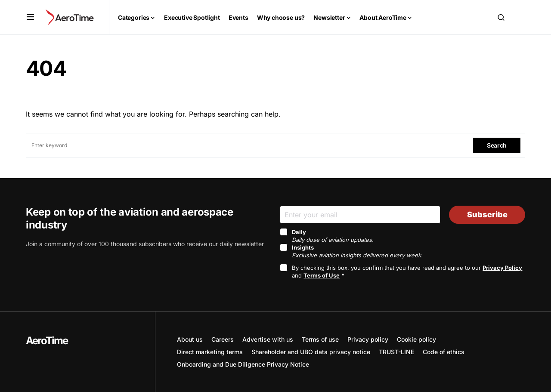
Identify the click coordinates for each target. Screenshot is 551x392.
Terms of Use (322, 275)
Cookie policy (416, 339)
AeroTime (47, 341)
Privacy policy (368, 339)
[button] (30, 17)
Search (497, 145)
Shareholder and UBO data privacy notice (311, 352)
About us (190, 339)
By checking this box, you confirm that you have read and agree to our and (407, 272)
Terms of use (320, 339)
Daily (333, 236)
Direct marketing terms (210, 352)
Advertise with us (268, 339)
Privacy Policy (502, 268)
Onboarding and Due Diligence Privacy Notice (243, 364)
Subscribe (487, 215)
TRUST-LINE (396, 352)
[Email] (360, 215)
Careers (223, 339)
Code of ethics (444, 352)
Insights (357, 251)
